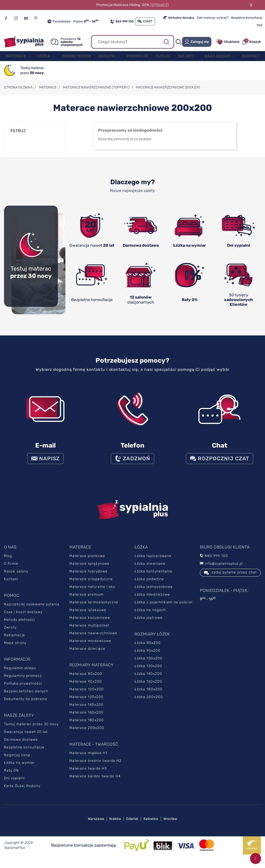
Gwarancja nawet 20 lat (26, 737)
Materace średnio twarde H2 (95, 766)
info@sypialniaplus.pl (221, 569)
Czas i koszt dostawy (23, 617)
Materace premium (86, 599)
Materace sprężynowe (89, 569)
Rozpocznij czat (220, 464)
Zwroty (10, 632)
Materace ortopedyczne (91, 584)
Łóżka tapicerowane (153, 561)
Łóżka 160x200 (148, 686)
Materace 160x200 (86, 717)
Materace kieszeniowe (90, 623)
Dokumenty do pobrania (26, 704)
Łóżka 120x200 (148, 671)
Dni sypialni (14, 783)
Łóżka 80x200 (148, 648)
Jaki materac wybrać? (213, 18)
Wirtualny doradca (179, 18)
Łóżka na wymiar (19, 768)
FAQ (260, 25)
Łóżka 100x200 (148, 663)
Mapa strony (15, 648)
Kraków (115, 824)
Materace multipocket (89, 630)
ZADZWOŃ (132, 464)
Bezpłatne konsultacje (247, 18)
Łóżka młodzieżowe (152, 599)
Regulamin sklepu (20, 673)
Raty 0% (11, 775)
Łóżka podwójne (149, 584)
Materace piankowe (87, 561)
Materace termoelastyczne (94, 607)
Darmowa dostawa (21, 745)
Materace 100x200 (87, 694)
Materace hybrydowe (88, 576)
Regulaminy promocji (23, 681)
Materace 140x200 (86, 710)
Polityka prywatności (23, 688)
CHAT (145, 21)
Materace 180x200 (87, 725)
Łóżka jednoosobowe (154, 592)
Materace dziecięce (87, 654)
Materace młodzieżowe (90, 646)
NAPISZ (45, 464)
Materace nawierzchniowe (93, 638)
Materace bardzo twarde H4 (95, 781)
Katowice (151, 824)
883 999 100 (122, 21)
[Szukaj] (133, 42)
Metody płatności (20, 625)
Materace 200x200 (87, 733)
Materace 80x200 (86, 679)
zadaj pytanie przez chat (230, 578)
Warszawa (96, 824)
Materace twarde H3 (88, 773)
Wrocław (170, 824)
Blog (8, 561)
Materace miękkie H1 (88, 758)
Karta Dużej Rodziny (22, 791)
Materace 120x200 (86, 702)
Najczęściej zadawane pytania (32, 609)
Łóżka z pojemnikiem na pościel (163, 607)
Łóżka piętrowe (148, 623)
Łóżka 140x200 (148, 679)
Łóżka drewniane (150, 569)
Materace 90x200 (86, 686)
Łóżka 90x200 (147, 656)
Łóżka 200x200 (149, 702)
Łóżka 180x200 (148, 694)
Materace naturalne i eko (92, 592)
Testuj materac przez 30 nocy (31, 729)
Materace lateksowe (88, 615)
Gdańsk (132, 824)
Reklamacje (14, 640)
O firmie (11, 569)
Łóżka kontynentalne (153, 576)
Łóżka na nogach (150, 615)
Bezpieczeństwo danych (26, 696)
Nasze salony (16, 576)
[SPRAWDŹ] (159, 5)
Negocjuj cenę (17, 760)
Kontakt (11, 584)
